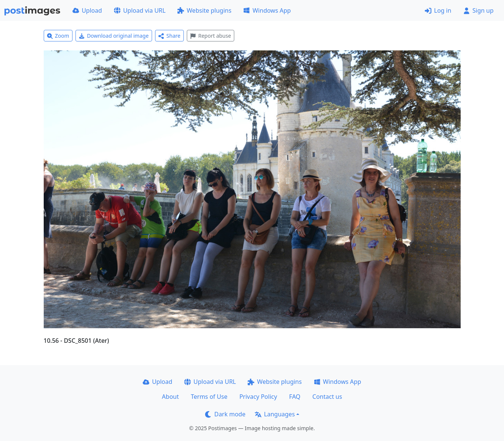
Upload (87, 10)
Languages (275, 414)
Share (169, 36)
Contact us (327, 397)
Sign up (478, 10)
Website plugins (204, 10)
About (170, 397)
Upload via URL (140, 10)
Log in (438, 10)
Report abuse (211, 36)
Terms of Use (209, 397)
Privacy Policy (258, 397)
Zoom (58, 36)
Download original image (114, 36)
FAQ (295, 397)
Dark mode (225, 414)
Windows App (267, 10)
